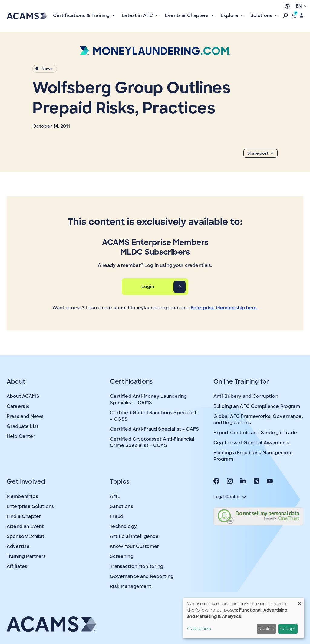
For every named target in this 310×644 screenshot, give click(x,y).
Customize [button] (199, 629)
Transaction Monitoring (137, 566)
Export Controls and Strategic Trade (255, 433)
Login (148, 287)
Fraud (117, 516)
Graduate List (23, 426)
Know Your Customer (134, 546)
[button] (285, 15)
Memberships (22, 496)
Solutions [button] (262, 15)
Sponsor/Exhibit (25, 536)
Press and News (25, 416)
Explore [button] (230, 15)
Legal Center (230, 497)
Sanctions (121, 506)
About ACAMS (23, 396)
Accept (288, 629)
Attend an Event (25, 526)
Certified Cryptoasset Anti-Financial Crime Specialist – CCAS (152, 442)
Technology (123, 526)
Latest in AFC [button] (138, 15)
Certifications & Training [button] (82, 15)
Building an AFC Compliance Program (257, 406)
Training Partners (26, 556)
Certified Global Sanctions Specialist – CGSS (153, 416)
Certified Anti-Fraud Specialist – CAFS (154, 429)
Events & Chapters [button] (187, 15)
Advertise (18, 546)
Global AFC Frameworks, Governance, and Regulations (258, 419)
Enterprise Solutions (30, 506)
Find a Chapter (24, 516)
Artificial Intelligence (134, 536)
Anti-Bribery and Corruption (246, 396)
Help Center (21, 436)
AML (115, 496)
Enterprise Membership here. (224, 308)
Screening (122, 556)
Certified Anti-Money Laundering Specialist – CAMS (148, 399)
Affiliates (17, 566)
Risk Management (130, 586)
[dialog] (243, 618)
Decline (266, 629)
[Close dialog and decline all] (299, 601)
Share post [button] (261, 153)
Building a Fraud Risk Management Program (253, 456)
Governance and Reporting (142, 576)
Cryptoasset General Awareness (251, 443)
